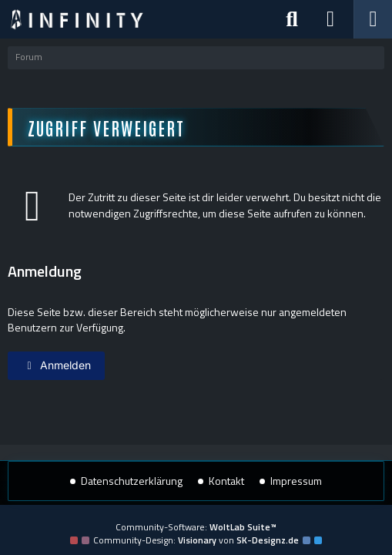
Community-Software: (196, 527)
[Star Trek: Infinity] (77, 19)
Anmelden (56, 365)
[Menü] (373, 19)
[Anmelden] (330, 19)
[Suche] (292, 19)
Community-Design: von (196, 540)
